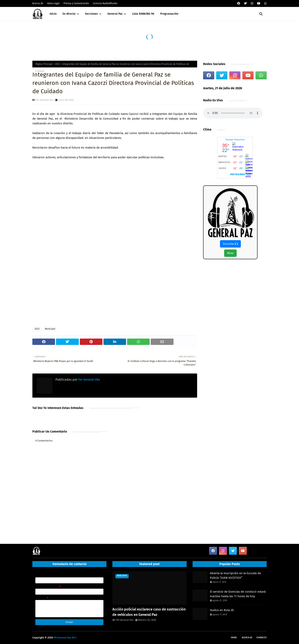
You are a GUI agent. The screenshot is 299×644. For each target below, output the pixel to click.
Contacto (261, 638)
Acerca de (38, 3)
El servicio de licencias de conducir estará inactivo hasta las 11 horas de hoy (238, 594)
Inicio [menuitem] (53, 14)
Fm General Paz (45, 100)
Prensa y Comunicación (76, 3)
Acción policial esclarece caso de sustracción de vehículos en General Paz (149, 612)
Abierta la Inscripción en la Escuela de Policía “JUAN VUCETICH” (235, 575)
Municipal (50, 329)
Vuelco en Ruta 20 (222, 610)
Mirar (230, 253)
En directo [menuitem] (69, 14)
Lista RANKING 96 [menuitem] (143, 14)
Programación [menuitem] (169, 14)
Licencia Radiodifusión (105, 3)
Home (234, 638)
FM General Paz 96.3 (65, 638)
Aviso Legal (53, 3)
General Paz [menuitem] (115, 14)
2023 (57, 64)
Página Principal (44, 64)
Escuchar (230, 244)
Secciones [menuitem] (91, 14)
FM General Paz (125, 620)
